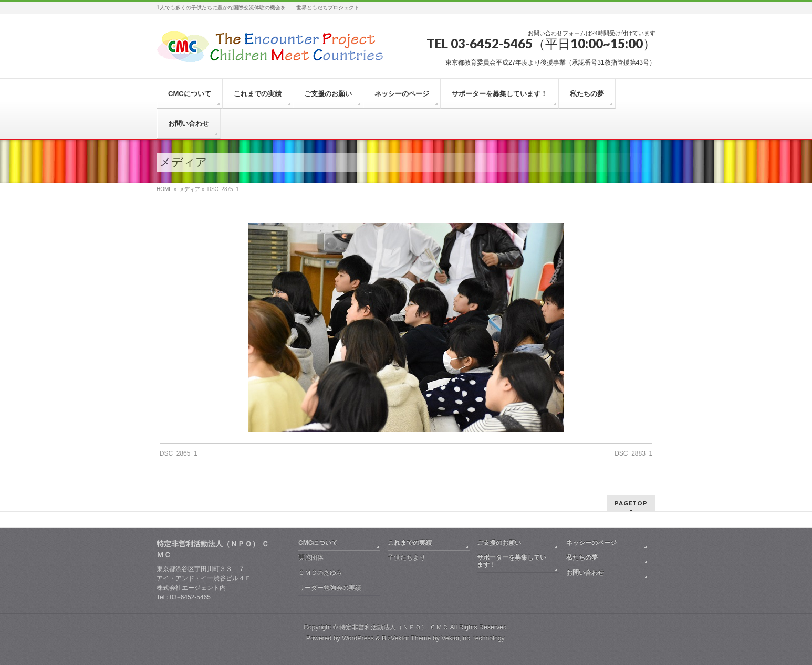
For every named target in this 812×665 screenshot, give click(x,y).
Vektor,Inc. (456, 638)
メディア (190, 189)
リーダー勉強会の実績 (330, 588)
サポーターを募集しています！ (512, 561)
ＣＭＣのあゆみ (320, 573)
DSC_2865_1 (179, 453)
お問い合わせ (585, 573)
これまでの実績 (410, 543)
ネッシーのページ (591, 543)
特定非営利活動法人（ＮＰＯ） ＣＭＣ (394, 627)
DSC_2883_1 (633, 453)
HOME (164, 189)
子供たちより (407, 557)
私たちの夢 (582, 557)
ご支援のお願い (499, 543)
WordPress (358, 638)
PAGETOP (631, 503)
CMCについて (318, 543)
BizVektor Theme (407, 638)
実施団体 (311, 557)
